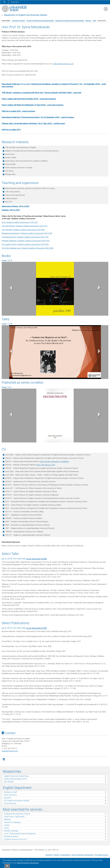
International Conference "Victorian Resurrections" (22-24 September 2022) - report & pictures (38, 117)
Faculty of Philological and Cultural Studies (40, 21)
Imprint (56, 855)
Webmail (7, 819)
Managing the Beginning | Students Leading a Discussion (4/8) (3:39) (27, 233)
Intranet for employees (12, 822)
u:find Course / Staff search (14, 817)
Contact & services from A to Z (15, 839)
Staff (94, 21)
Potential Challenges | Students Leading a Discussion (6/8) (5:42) (26, 241)
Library (6, 828)
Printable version (102, 855)
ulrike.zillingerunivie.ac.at (63, 64)
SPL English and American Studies (17, 801)
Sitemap (49, 855)
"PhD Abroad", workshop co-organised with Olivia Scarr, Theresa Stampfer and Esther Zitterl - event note (41, 93)
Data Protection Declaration (83, 855)
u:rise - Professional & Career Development (20, 834)
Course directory (10, 803)
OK (7, 866)
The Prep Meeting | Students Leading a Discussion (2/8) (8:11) (25, 226)
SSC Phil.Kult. (9, 782)
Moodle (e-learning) (11, 831)
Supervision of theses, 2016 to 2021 (16, 206)
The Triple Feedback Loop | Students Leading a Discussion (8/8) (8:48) (28, 248)
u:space (7, 825)
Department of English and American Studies (26, 15)
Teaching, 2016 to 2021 (11, 210)
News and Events (10, 795)
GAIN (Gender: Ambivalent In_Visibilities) (54, 462)
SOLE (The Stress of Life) (46, 465)
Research (8, 798)
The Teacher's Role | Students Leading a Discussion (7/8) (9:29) (25, 244)
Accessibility (65, 855)
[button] (10, 288)
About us (88, 21)
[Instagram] (4, 759)
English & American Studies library (17, 776)
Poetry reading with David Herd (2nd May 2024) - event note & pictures (29, 99)
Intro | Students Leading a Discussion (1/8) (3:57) (20, 222)
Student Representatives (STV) (15, 779)
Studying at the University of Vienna (17, 814)
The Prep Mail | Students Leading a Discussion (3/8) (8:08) (23, 230)
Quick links (15, 2)
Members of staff (10, 792)
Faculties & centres (11, 836)
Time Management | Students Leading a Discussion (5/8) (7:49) (25, 237)
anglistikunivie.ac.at (10, 751)
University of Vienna (19, 21)
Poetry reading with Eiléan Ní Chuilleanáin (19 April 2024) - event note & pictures (33, 105)
